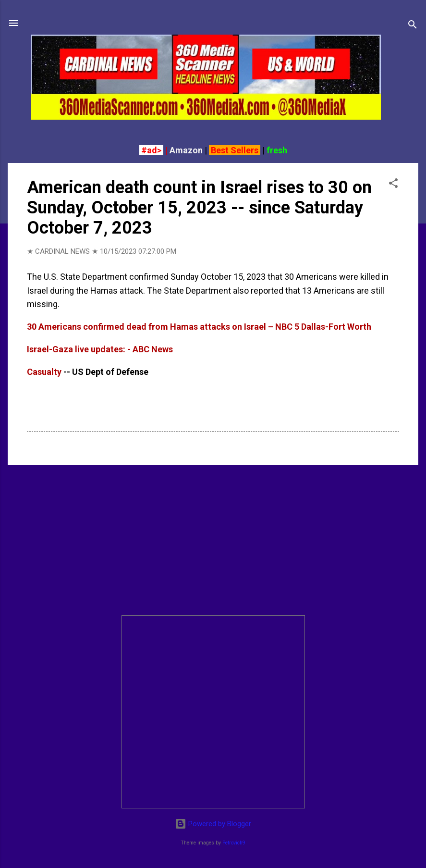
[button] (393, 185)
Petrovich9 (234, 843)
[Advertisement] (213, 540)
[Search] (413, 26)
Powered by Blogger (213, 824)
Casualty (44, 372)
